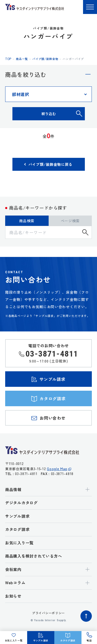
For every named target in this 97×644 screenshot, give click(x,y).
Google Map (57, 469)
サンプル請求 (17, 516)
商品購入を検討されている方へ (34, 556)
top (8, 59)
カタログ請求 (17, 529)
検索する (85, 232)
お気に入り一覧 (19, 543)
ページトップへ (86, 616)
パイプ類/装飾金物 (45, 59)
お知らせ (13, 596)
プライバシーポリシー (48, 613)
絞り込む (49, 114)
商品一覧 (22, 59)
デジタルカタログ (21, 503)
